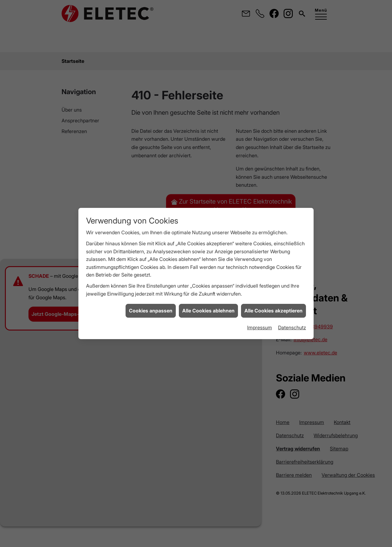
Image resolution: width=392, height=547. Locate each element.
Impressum (260, 279)
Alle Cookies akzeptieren (273, 262)
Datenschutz (292, 279)
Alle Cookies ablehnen (208, 262)
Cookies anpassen (151, 262)
